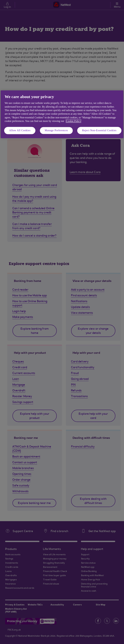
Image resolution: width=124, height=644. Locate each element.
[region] (62, 114)
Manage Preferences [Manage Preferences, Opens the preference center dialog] (56, 130)
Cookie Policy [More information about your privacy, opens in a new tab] (73, 121)
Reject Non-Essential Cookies (99, 130)
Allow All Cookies (20, 130)
